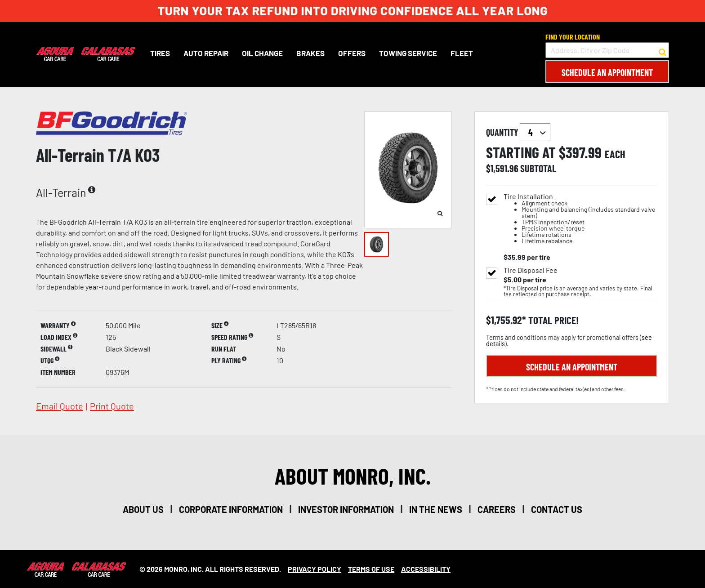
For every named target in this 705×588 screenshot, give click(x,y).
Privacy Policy (315, 569)
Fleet (461, 53)
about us (143, 509)
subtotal (538, 168)
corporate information (231, 509)
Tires (160, 53)
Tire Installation (580, 219)
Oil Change (262, 53)
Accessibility (426, 569)
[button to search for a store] (663, 50)
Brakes (310, 53)
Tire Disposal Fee (531, 270)
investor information (346, 509)
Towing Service (408, 53)
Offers (351, 53)
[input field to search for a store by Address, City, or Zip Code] (607, 50)
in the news (436, 509)
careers (497, 509)
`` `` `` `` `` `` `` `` (535, 132)
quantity (518, 132)
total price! (552, 320)
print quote (112, 406)
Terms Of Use (371, 569)
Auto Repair (205, 53)
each (615, 154)
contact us (557, 509)
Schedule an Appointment (607, 72)
